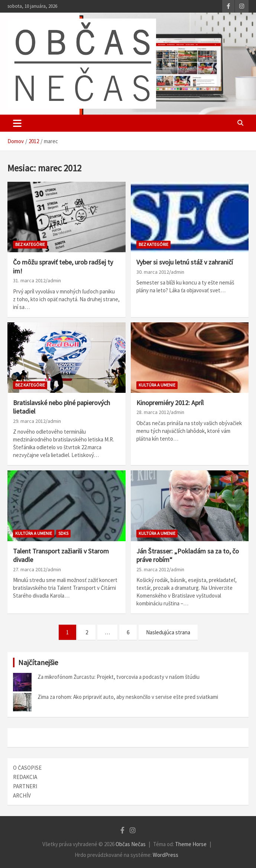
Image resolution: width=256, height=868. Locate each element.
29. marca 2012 (29, 421)
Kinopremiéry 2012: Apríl (170, 403)
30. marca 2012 (153, 272)
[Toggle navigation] (17, 123)
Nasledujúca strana (168, 632)
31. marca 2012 (29, 280)
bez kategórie (30, 244)
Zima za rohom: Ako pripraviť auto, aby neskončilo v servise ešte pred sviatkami (128, 697)
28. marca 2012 (153, 412)
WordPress (166, 855)
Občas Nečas (131, 844)
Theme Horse (191, 844)
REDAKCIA (25, 777)
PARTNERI (25, 786)
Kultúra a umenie (157, 385)
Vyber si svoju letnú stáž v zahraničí (185, 262)
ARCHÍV (22, 795)
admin (54, 280)
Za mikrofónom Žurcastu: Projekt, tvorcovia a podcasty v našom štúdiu (119, 677)
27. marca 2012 (29, 569)
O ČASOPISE (27, 768)
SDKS (63, 533)
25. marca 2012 (153, 569)
